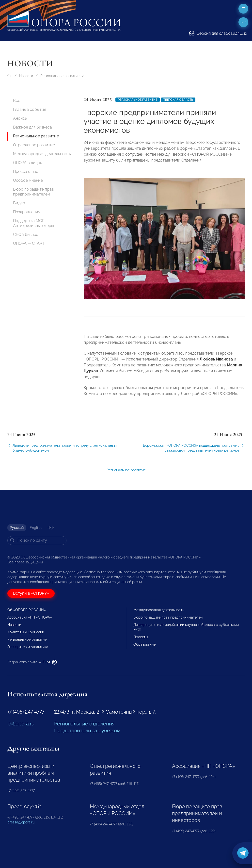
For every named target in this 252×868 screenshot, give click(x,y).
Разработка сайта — (32, 662)
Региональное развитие (60, 76)
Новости (26, 76)
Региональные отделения (84, 724)
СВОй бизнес (26, 235)
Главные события (30, 109)
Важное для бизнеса (32, 127)
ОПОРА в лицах (27, 163)
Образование (144, 644)
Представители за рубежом (87, 731)
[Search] (37, 540)
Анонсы (20, 118)
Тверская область (178, 100)
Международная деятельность (42, 154)
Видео (19, 203)
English (36, 528)
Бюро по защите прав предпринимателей (33, 192)
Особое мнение (28, 180)
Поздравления (27, 212)
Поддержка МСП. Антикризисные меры (33, 223)
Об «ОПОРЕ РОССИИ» (27, 610)
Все (17, 101)
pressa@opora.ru (21, 822)
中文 (51, 528)
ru (244, 22)
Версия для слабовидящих (218, 33)
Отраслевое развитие (34, 145)
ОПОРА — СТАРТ (29, 243)
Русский (17, 528)
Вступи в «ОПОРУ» (31, 593)
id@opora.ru (21, 724)
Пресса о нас (26, 172)
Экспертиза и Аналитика (28, 647)
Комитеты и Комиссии (26, 632)
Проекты (141, 637)
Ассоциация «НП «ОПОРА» (30, 617)
